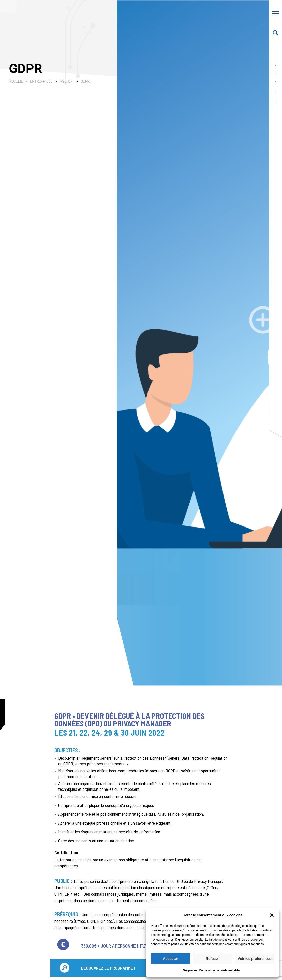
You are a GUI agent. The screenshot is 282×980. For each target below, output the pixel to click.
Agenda (67, 81)
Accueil (16, 81)
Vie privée (190, 970)
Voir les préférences (255, 959)
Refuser (212, 959)
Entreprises (42, 81)
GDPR (85, 81)
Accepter (170, 959)
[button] (272, 915)
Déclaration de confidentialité (219, 970)
